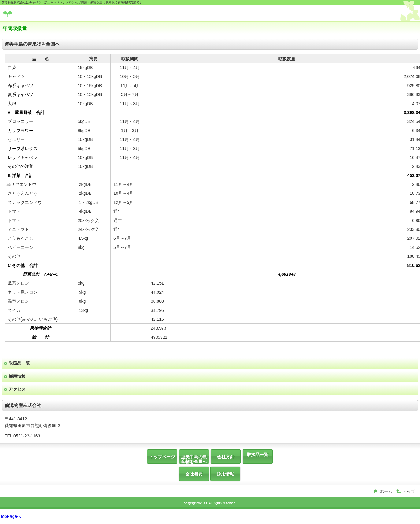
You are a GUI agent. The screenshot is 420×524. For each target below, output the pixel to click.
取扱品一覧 (19, 363)
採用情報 (17, 376)
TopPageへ (11, 516)
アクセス (17, 389)
